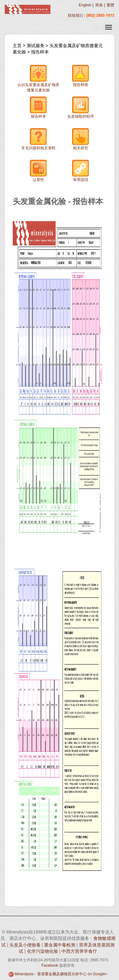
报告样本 (40, 52)
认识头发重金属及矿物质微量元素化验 (38, 78)
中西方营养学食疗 (79, 951)
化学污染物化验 (43, 951)
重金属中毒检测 (60, 945)
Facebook (50, 965)
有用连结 (81, 171)
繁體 (110, 5)
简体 (99, 5)
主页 (17, 46)
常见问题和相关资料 (38, 139)
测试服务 (36, 46)
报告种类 (81, 76)
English (85, 5)
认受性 (38, 171)
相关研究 (81, 139)
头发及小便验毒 (26, 945)
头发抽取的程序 (81, 107)
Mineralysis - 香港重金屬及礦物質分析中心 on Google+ (61, 974)
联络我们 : (77, 16)
